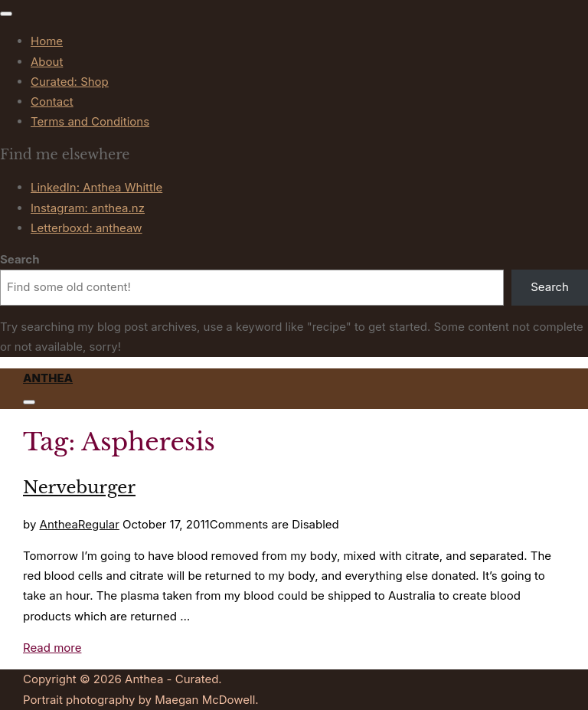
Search (20, 259)
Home (47, 41)
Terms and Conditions (90, 121)
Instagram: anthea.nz (88, 208)
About (47, 62)
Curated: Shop (70, 82)
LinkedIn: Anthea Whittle (96, 187)
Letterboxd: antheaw (87, 228)
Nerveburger (79, 487)
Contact (52, 101)
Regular (99, 524)
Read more (52, 648)
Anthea (48, 378)
